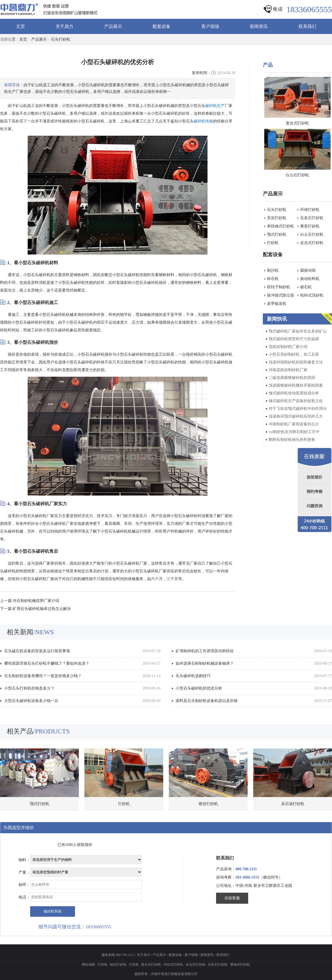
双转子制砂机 (279, 287)
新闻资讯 (259, 26)
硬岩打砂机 (208, 804)
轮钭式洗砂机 (312, 295)
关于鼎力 (64, 26)
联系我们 (307, 26)
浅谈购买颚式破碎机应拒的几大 (296, 416)
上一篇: (6, 601)
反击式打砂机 (312, 243)
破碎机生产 (215, 106)
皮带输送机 (277, 304)
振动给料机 (310, 279)
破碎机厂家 (47, 504)
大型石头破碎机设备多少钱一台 (31, 701)
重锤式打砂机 (240, 965)
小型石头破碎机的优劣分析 (199, 688)
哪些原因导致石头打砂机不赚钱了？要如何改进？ (47, 663)
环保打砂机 (310, 210)
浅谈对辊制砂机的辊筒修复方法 (296, 362)
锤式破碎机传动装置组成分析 (294, 393)
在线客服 (232, 898)
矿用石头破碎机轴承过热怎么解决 (42, 609)
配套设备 (162, 26)
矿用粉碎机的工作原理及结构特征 (205, 651)
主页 (20, 26)
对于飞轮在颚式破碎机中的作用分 (298, 409)
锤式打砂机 (118, 965)
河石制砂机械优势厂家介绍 (36, 601)
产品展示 (113, 26)
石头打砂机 (61, 39)
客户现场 (210, 26)
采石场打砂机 (293, 804)
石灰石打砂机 (312, 218)
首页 (23, 39)
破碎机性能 (203, 121)
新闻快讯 (277, 319)
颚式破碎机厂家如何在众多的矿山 (298, 331)
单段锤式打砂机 (281, 226)
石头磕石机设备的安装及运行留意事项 (37, 651)
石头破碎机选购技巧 (193, 676)
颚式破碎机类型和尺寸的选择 (294, 339)
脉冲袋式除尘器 (281, 295)
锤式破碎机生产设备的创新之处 (296, 401)
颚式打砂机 (277, 234)
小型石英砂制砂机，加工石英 (294, 354)
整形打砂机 (310, 226)
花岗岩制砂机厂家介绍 (288, 347)
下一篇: (6, 609)
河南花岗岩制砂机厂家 (288, 370)
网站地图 (89, 965)
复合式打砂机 (151, 965)
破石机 (306, 287)
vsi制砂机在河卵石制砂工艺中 (294, 432)
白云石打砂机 (312, 234)
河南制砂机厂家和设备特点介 (294, 424)
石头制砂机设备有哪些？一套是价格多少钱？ (43, 676)
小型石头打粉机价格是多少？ (29, 688)
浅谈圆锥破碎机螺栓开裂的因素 (296, 385)
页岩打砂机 (277, 218)
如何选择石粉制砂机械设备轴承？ (205, 663)
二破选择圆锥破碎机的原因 (292, 378)
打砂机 (273, 243)
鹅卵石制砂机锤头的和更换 (292, 440)
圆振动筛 (308, 270)
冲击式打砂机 (173, 965)
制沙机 (273, 270)
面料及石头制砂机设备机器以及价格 (207, 701)
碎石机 (273, 279)
